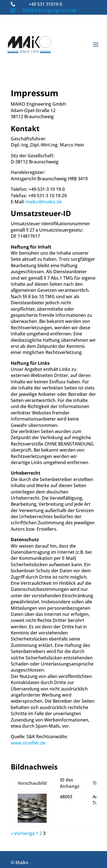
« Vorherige (23, 833)
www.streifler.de (28, 743)
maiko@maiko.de (44, 202)
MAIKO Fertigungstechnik (50, 10)
